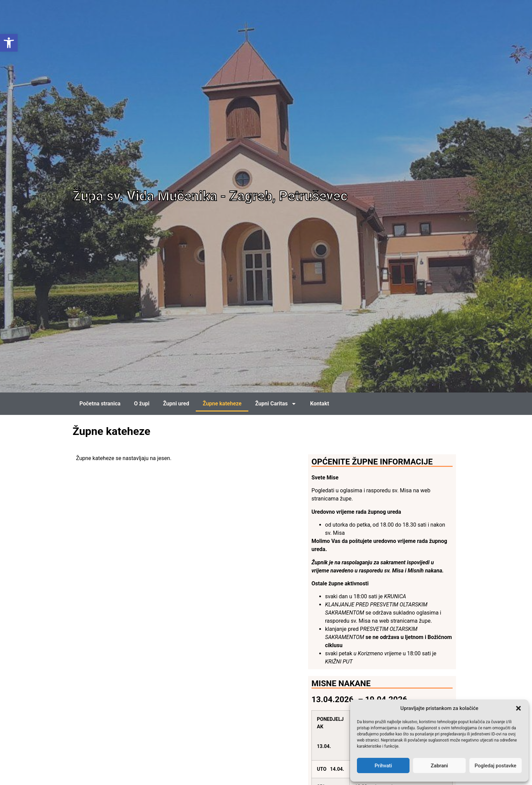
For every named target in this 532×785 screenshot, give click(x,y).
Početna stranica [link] (100, 404)
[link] (9, 43)
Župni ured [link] (176, 404)
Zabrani (440, 766)
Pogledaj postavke (496, 766)
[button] (518, 708)
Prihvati (383, 766)
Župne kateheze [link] (222, 404)
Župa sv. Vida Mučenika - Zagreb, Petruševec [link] (210, 196)
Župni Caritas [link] (276, 404)
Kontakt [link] (320, 404)
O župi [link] (142, 404)
